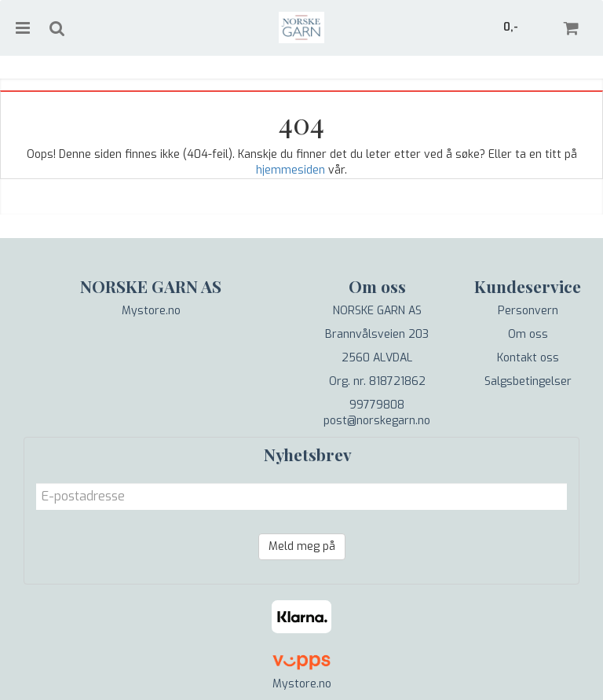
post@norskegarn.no (377, 421)
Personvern (528, 311)
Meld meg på (302, 546)
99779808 (377, 405)
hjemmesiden (291, 170)
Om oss (528, 334)
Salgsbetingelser (528, 381)
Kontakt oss (528, 358)
